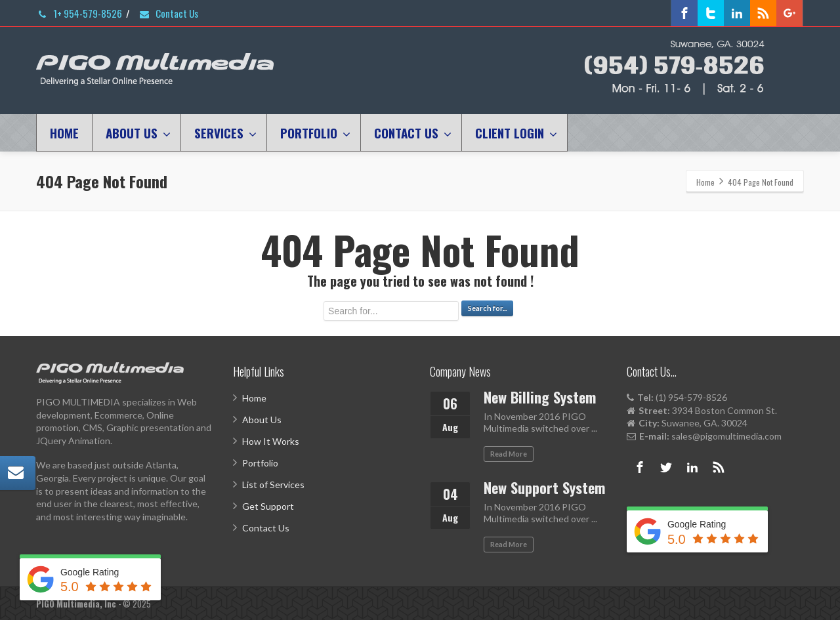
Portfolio (260, 463)
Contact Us (168, 13)
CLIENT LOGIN (516, 133)
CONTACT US (413, 133)
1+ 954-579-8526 (79, 13)
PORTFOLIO (315, 133)
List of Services (273, 485)
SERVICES (225, 133)
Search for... (487, 308)
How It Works (271, 441)
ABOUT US (138, 133)
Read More (509, 454)
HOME (64, 133)
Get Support (268, 506)
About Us (262, 420)
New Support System (544, 487)
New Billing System (540, 397)
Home (254, 398)
